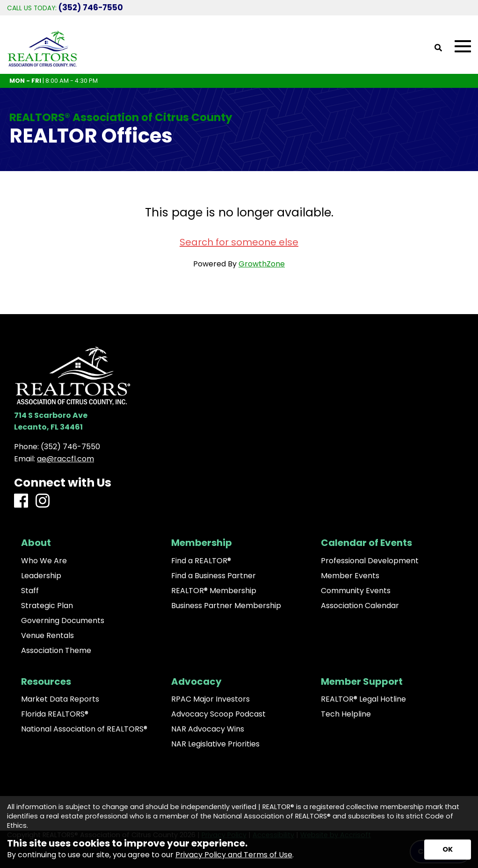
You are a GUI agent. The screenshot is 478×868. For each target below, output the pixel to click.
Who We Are (44, 561)
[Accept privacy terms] (448, 850)
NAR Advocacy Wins (208, 729)
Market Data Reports (60, 699)
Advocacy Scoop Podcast (218, 714)
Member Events (350, 576)
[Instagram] (43, 501)
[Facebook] (21, 501)
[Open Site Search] (438, 48)
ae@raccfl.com (65, 459)
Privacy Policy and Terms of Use (234, 855)
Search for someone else (239, 242)
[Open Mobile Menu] (463, 47)
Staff (30, 591)
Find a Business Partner (214, 576)
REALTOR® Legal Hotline (363, 699)
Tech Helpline (346, 714)
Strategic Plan (47, 606)
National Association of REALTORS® (84, 729)
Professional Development (370, 561)
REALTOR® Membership (214, 591)
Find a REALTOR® (201, 561)
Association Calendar (360, 606)
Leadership (41, 576)
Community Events (356, 591)
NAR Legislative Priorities (215, 744)
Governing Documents (63, 621)
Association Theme (56, 651)
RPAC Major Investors (210, 699)
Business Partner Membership (226, 606)
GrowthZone (262, 264)
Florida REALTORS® (55, 714)
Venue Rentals (47, 636)
